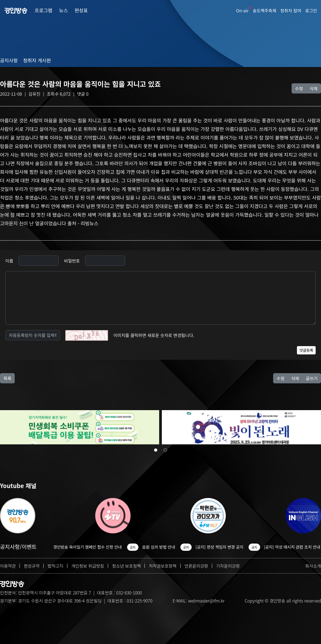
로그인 (311, 10)
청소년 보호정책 (127, 566)
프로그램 (43, 10)
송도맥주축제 (264, 10)
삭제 (314, 88)
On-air (242, 10)
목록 (7, 378)
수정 (299, 88)
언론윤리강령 (196, 566)
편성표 (81, 10)
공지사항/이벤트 (18, 547)
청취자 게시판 (37, 60)
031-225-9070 (139, 601)
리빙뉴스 (89, 223)
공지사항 (9, 60)
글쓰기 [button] (312, 378)
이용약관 (8, 566)
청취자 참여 (291, 10)
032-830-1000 (129, 593)
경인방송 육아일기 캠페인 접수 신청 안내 (90, 547)
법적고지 (56, 566)
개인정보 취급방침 (88, 566)
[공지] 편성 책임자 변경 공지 (222, 547)
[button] (156, 451)
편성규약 (32, 566)
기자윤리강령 (228, 566)
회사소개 (313, 566)
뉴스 (64, 10)
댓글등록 (306, 350)
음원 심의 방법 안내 (161, 547)
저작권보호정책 (163, 566)
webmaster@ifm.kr (206, 601)
